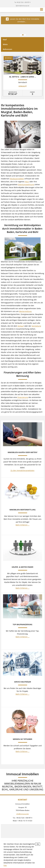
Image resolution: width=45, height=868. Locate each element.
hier (5, 865)
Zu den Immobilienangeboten (22, 470)
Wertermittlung (25, 311)
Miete (5, 44)
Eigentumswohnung (26, 184)
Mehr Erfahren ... (22, 525)
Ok (38, 844)
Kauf (5, 40)
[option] (23, 76)
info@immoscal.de (23, 6)
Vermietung (36, 326)
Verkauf (21, 326)
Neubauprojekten (17, 179)
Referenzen (7, 49)
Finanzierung (23, 397)
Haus (27, 182)
